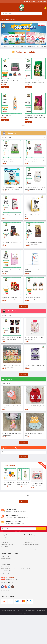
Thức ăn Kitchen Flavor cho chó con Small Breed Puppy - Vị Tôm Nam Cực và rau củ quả (35, 83)
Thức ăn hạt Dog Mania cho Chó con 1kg (11, 215)
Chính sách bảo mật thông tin (30, 549)
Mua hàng (5, 87)
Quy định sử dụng (28, 538)
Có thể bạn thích (9, 466)
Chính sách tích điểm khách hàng (31, 545)
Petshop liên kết (5, 565)
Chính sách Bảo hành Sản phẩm (31, 540)
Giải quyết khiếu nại (6, 547)
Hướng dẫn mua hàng (6, 538)
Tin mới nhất (23, 495)
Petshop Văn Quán (6, 567)
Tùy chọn (28, 87)
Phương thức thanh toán (7, 545)
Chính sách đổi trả (28, 542)
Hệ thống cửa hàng (42, 2)
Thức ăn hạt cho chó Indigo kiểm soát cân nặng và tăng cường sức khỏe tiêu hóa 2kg (12, 189)
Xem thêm (24, 502)
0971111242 (8, 560)
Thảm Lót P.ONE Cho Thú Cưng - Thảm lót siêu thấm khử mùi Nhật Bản (37, 486)
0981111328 (8, 570)
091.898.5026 (10, 578)
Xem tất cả (24, 306)
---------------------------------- (9, 562)
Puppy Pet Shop (5, 557)
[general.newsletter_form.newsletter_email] (18, 529)
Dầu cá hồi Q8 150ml (6, 115)
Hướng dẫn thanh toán (6, 540)
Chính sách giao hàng (29, 547)
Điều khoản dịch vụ (5, 542)
